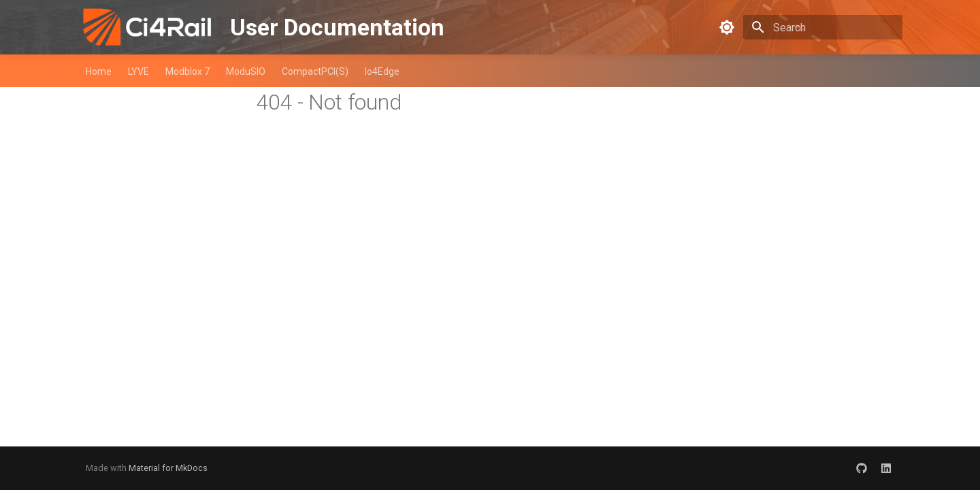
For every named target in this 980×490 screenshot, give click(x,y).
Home (99, 71)
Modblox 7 (187, 71)
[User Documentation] (147, 27)
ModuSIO (246, 71)
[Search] (823, 27)
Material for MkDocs (168, 468)
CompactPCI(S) (315, 71)
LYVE (138, 71)
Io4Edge (382, 71)
